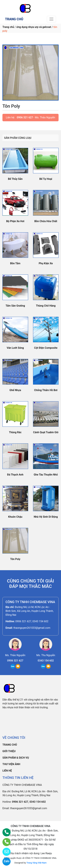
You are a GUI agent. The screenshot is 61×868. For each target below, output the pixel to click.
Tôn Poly (15, 559)
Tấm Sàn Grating (15, 306)
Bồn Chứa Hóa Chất (46, 221)
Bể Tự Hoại (46, 179)
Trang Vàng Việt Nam (37, 863)
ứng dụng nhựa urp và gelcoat (34, 27)
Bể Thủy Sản (15, 179)
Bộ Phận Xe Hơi (15, 221)
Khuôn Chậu (15, 517)
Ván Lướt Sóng (15, 348)
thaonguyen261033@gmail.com (32, 628)
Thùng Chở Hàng (46, 306)
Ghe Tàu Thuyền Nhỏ (46, 475)
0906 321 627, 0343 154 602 (32, 621)
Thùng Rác (15, 432)
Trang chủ (8, 27)
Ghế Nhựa (15, 390)
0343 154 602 (46, 661)
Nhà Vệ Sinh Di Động (46, 517)
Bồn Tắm (15, 263)
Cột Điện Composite (46, 348)
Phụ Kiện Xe (46, 263)
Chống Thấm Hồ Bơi (46, 390)
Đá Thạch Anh (15, 475)
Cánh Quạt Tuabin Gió (46, 432)
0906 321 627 (25, 117)
